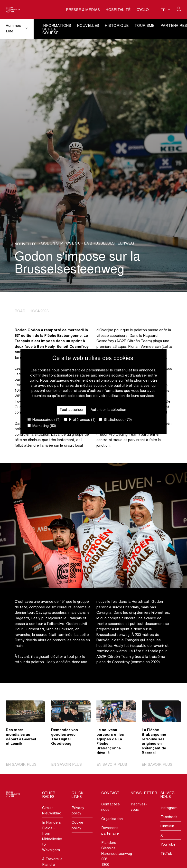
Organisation (112, 819)
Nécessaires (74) (44, 420)
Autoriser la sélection (108, 410)
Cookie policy (77, 826)
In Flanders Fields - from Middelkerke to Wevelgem (52, 837)
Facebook (169, 817)
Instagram (169, 808)
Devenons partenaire (110, 831)
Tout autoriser (71, 410)
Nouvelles (88, 26)
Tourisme (144, 26)
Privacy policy (78, 811)
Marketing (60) (42, 426)
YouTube (168, 845)
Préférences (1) (80, 420)
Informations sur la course (57, 30)
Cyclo (143, 10)
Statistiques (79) (115, 420)
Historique (117, 26)
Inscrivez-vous (139, 807)
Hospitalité (118, 10)
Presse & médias (83, 10)
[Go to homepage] (13, 10)
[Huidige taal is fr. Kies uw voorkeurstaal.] (165, 10)
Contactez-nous (111, 807)
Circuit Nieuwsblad (52, 811)
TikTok (166, 854)
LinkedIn (167, 826)
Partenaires (174, 26)
